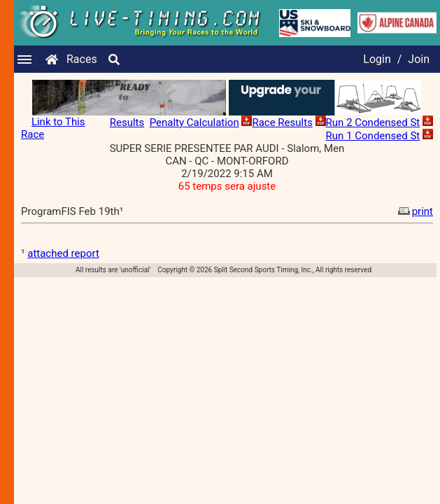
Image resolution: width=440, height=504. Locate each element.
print (414, 211)
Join (419, 59)
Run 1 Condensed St (373, 136)
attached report (63, 253)
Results (127, 122)
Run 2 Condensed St (373, 122)
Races (82, 59)
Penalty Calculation (194, 122)
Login (377, 59)
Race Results (282, 122)
